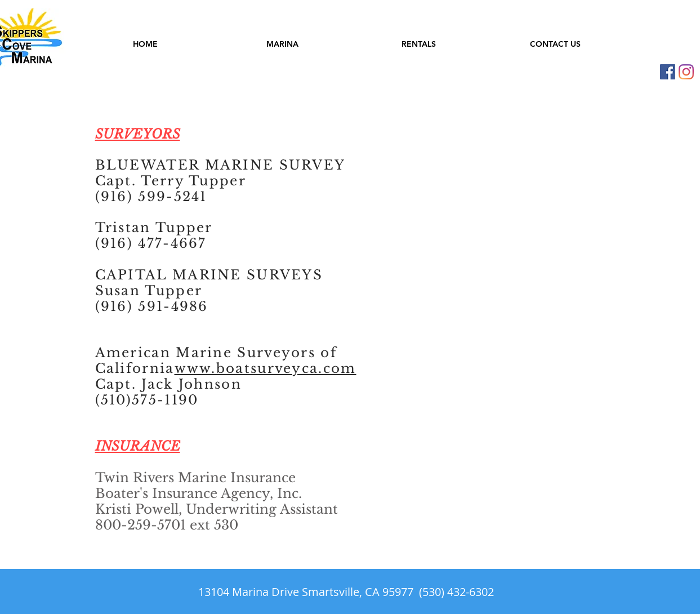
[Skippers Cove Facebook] (668, 72)
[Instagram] (686, 72)
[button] (282, 44)
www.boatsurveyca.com (266, 368)
